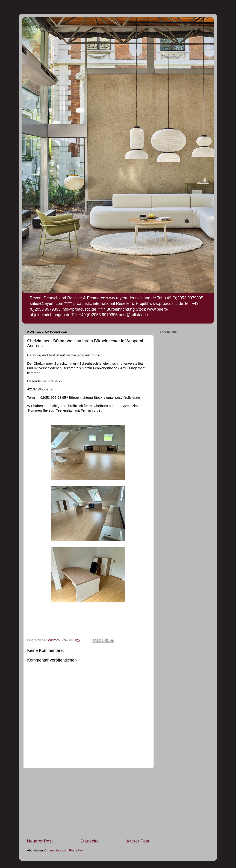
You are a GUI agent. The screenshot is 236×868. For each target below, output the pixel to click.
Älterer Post (138, 841)
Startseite (89, 841)
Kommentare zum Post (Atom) (65, 850)
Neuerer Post (40, 841)
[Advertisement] (88, 803)
